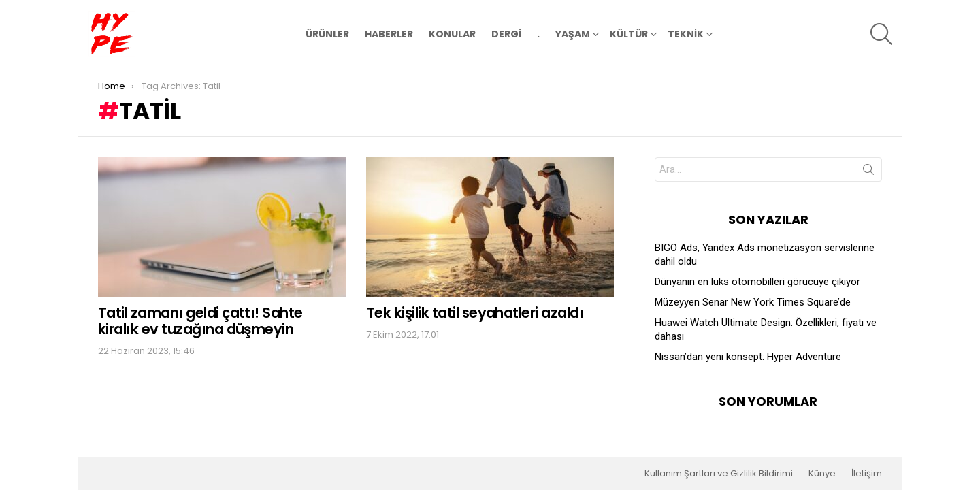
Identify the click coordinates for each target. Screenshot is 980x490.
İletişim (867, 474)
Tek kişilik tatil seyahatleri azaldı (475, 313)
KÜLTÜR (629, 36)
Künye (822, 474)
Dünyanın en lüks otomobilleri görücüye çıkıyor (757, 282)
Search (868, 172)
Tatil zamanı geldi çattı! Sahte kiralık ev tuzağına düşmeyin (200, 321)
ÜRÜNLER (327, 34)
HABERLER (389, 34)
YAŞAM (573, 36)
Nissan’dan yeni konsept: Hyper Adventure (748, 357)
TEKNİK (686, 36)
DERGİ (506, 34)
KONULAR (452, 34)
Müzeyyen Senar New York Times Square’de (753, 302)
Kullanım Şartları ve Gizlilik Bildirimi (719, 474)
